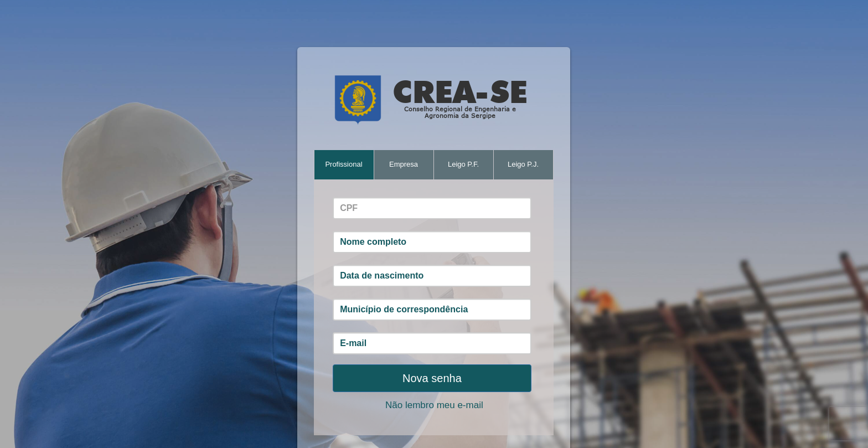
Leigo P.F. (463, 164)
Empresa (404, 164)
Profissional (343, 164)
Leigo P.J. (523, 164)
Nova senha (432, 378)
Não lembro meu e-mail (434, 405)
